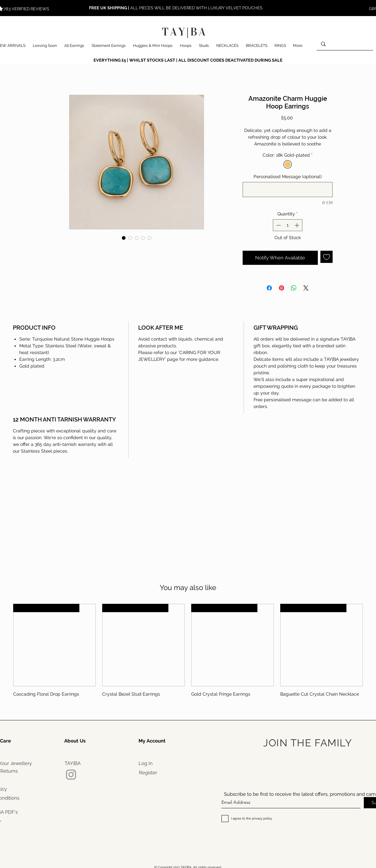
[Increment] (297, 225)
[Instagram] (71, 775)
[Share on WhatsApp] (294, 288)
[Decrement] (278, 225)
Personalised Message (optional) (288, 177)
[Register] (148, 773)
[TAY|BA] (72, 763)
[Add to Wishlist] (327, 257)
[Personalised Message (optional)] (288, 190)
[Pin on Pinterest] (282, 288)
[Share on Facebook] (269, 288)
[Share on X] (306, 288)
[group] (188, 653)
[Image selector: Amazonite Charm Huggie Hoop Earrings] (124, 238)
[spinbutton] (288, 225)
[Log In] (146, 763)
